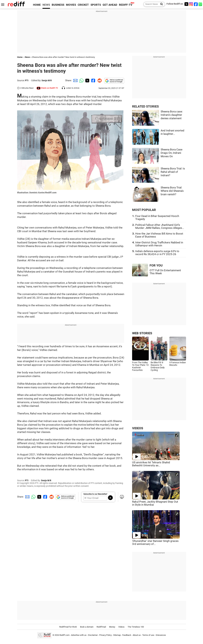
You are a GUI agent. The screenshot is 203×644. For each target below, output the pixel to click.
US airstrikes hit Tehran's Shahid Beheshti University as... (151, 464)
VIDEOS (138, 428)
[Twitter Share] (87, 80)
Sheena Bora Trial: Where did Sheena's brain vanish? (172, 191)
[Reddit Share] (99, 80)
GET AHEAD (110, 5)
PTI (27, 80)
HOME (37, 5)
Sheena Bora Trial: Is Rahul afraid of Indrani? (173, 172)
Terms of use (148, 635)
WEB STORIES (142, 333)
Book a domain (87, 627)
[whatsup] (201, 4)
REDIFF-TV (126, 5)
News (28, 57)
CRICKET (83, 5)
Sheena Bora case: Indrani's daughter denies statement (172, 115)
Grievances (161, 635)
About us (137, 635)
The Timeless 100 (136, 627)
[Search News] (161, 4)
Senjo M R (47, 80)
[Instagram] (191, 4)
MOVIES (71, 5)
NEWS (46, 5)
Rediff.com (64, 635)
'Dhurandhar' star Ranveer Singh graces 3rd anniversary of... (155, 542)
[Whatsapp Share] (81, 80)
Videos (121, 627)
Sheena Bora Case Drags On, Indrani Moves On (172, 153)
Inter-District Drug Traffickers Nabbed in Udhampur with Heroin (159, 244)
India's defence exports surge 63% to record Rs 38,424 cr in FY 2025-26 (157, 253)
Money (112, 627)
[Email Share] (75, 80)
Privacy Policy (105, 635)
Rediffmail (101, 627)
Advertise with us (79, 635)
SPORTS (96, 5)
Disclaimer (93, 635)
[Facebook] (196, 4)
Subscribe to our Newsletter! (95, 494)
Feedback (127, 635)
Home (20, 57)
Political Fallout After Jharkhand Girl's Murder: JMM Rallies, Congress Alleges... (160, 226)
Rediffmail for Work (68, 627)
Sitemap (117, 635)
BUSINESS (58, 5)
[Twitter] (186, 4)
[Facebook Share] (93, 80)
